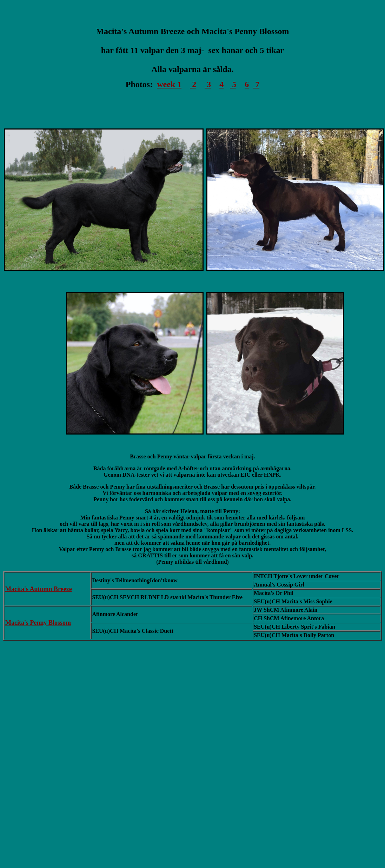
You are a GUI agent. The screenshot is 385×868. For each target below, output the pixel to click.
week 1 (169, 84)
